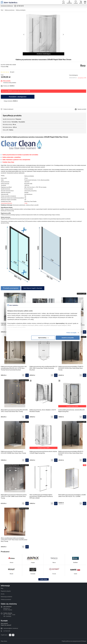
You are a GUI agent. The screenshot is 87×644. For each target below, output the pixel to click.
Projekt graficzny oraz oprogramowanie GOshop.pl (74, 641)
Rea (7, 67)
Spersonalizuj (43, 338)
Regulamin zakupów (6, 591)
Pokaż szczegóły (71, 333)
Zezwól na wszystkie (68, 338)
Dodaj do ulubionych (8, 109)
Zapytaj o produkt (82, 109)
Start (2, 10)
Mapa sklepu (4, 641)
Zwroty (3, 594)
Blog (2, 588)
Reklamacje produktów (6, 597)
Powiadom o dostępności (18, 97)
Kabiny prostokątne (21, 10)
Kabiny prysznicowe (10, 10)
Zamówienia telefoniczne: (12, 6)
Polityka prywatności (6, 600)
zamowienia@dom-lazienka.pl (11, 628)
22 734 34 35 (7, 631)
